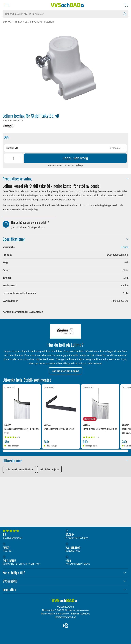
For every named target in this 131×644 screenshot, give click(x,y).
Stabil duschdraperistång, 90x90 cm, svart (22, 431)
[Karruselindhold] (65, 68)
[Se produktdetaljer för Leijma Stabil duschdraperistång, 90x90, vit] (100, 403)
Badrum (7, 22)
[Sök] (125, 14)
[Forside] (64, 602)
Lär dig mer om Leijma (65, 371)
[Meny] (6, 5)
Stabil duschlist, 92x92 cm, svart (59, 429)
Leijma (125, 247)
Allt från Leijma (49, 469)
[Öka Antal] (20, 158)
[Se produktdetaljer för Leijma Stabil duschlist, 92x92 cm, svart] (61, 403)
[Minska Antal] (8, 158)
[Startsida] (67, 5)
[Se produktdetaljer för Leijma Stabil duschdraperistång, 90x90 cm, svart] (22, 403)
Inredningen (22, 22)
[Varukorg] (126, 5)
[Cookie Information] (65, 626)
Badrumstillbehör (43, 22)
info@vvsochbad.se (65, 617)
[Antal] (14, 158)
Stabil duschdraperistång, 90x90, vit (100, 429)
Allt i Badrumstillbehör (19, 469)
